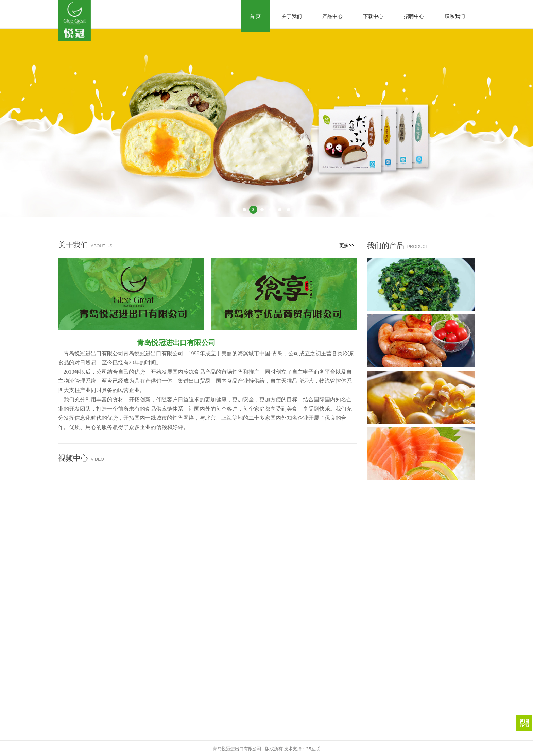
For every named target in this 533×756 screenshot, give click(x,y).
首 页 (255, 16)
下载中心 (373, 16)
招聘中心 (414, 16)
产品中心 (332, 16)
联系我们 (455, 16)
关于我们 (292, 16)
